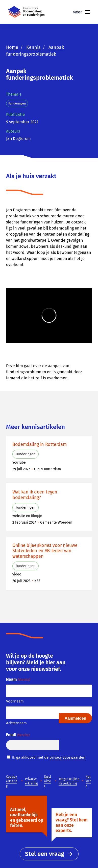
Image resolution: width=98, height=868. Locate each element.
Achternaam (16, 723)
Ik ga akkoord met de (49, 757)
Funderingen (17, 104)
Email (18, 735)
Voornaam (15, 701)
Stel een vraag (49, 854)
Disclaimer (48, 781)
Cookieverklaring (12, 781)
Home (12, 47)
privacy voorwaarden (67, 757)
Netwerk (88, 781)
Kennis (34, 47)
